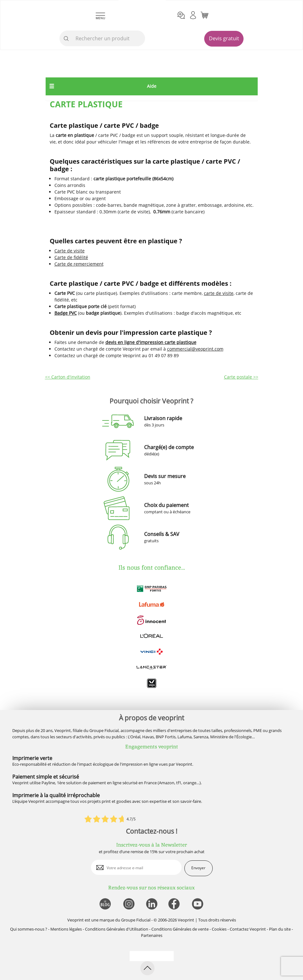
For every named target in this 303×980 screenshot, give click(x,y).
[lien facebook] (175, 904)
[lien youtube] (198, 904)
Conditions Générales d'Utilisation (117, 929)
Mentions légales (66, 929)
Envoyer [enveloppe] (198, 868)
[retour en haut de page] (147, 968)
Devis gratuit (224, 38)
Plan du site (280, 929)
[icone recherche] (66, 39)
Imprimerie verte (32, 758)
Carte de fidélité (71, 257)
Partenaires (152, 935)
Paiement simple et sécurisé (46, 777)
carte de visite (219, 293)
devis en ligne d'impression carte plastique (151, 342)
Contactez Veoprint (248, 929)
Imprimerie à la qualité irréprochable (56, 795)
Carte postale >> (241, 377)
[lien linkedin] (151, 904)
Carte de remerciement (79, 264)
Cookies (219, 929)
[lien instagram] (128, 904)
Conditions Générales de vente (180, 929)
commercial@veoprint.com (195, 349)
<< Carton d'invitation (68, 377)
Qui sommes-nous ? (29, 929)
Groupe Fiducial (136, 920)
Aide (152, 86)
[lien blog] (105, 904)
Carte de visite (70, 251)
